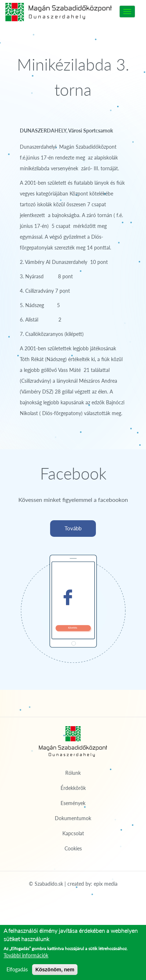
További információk (26, 955)
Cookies (73, 848)
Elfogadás (17, 969)
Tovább (73, 528)
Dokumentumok (73, 818)
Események (73, 803)
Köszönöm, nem (55, 970)
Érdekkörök (73, 788)
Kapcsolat (73, 833)
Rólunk (73, 773)
